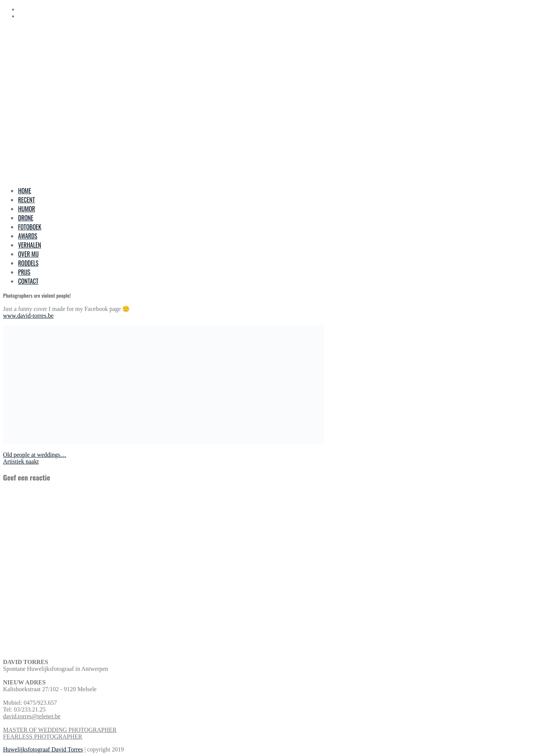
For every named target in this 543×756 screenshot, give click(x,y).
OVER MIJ (28, 254)
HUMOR (27, 209)
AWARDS (28, 236)
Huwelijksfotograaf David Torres (43, 749)
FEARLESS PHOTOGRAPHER (43, 737)
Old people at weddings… (35, 455)
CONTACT (28, 281)
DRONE (26, 218)
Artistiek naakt (21, 461)
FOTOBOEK (30, 227)
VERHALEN (30, 245)
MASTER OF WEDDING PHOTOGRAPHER (60, 730)
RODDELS (28, 263)
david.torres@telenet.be (32, 716)
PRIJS (24, 272)
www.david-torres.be (28, 316)
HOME (25, 191)
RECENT (27, 200)
